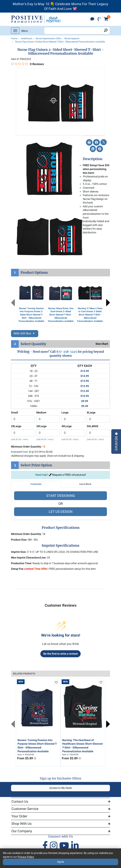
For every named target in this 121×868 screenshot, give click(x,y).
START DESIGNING (61, 496)
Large (65, 412)
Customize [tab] (36, 484)
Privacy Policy (26, 857)
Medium (41, 412)
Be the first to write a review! (61, 654)
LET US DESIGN (61, 512)
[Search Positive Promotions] (73, 31)
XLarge (91, 412)
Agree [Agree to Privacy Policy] (61, 862)
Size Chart (102, 344)
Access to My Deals (61, 788)
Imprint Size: (19, 552)
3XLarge (41, 426)
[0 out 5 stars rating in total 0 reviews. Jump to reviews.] (27, 64)
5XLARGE (93, 426)
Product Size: (19, 540)
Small (15, 412)
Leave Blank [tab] (85, 484)
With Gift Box (25, 333)
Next (108, 303)
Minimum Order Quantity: (28, 447)
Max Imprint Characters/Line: (29, 558)
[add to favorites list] (56, 682)
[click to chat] (92, 19)
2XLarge (16, 426)
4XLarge (67, 426)
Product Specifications (61, 528)
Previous (13, 303)
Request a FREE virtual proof (67, 475)
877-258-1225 (67, 352)
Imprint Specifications (61, 546)
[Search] (106, 31)
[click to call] (99, 19)
